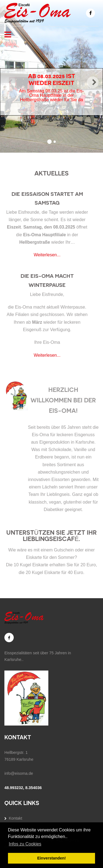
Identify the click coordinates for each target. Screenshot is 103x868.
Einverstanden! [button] (52, 858)
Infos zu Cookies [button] (25, 844)
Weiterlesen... (47, 255)
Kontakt (16, 818)
